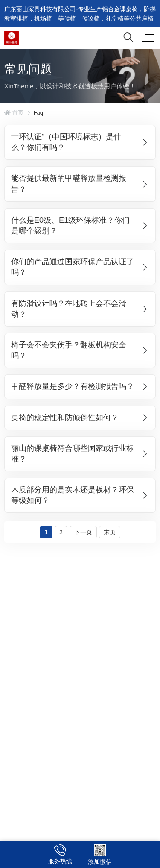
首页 (14, 113)
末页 (110, 532)
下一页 (83, 532)
